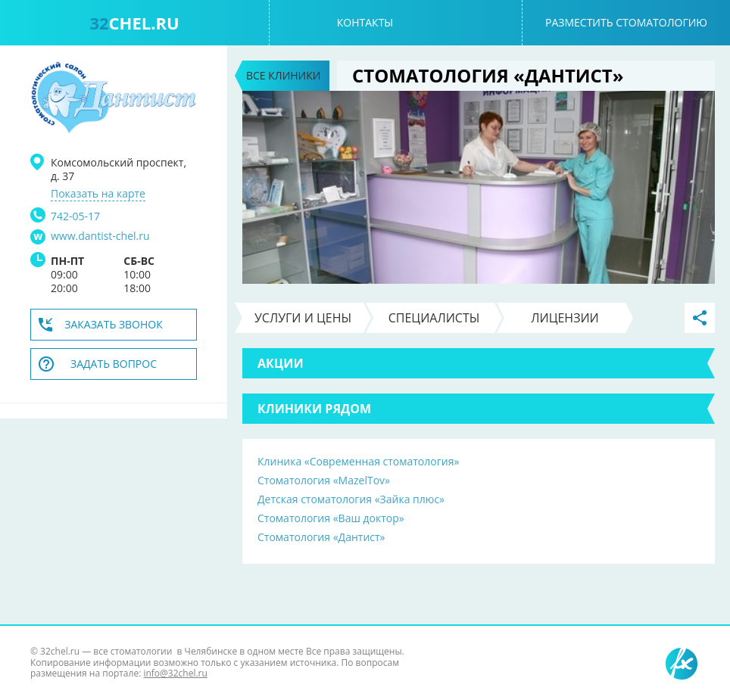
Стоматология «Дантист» (321, 537)
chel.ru (134, 23)
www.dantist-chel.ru (100, 236)
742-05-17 (75, 216)
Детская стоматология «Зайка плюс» (351, 499)
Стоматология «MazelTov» (324, 480)
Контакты (365, 22)
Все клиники (283, 75)
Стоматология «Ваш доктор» (331, 518)
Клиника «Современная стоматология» (358, 461)
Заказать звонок (114, 324)
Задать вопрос (114, 364)
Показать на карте (98, 194)
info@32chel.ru (175, 673)
